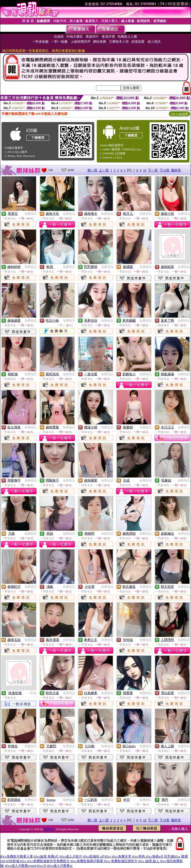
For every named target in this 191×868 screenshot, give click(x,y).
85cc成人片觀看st (60, 866)
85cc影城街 (91, 856)
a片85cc (106, 856)
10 (145, 170)
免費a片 (53, 856)
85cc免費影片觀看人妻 (17, 856)
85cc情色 (139, 856)
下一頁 (153, 170)
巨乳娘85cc (172, 856)
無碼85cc (50, 829)
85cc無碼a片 (155, 856)
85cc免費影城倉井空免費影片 (49, 861)
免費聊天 (69, 321)
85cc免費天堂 (122, 856)
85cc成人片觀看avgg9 (21, 866)
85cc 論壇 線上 (149, 861)
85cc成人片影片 (71, 856)
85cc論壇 (40, 856)
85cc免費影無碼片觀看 (87, 861)
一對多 (32, 693)
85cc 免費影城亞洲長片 (121, 861)
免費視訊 (30, 214)
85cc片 (42, 866)
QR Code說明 (179, 114)
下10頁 (164, 170)
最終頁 (176, 170)
